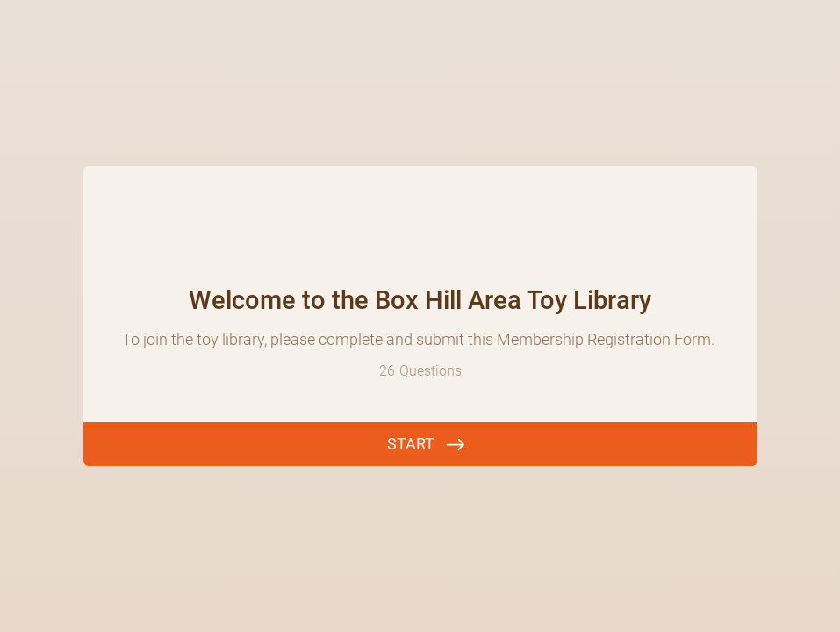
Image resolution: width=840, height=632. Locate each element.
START (411, 444)
